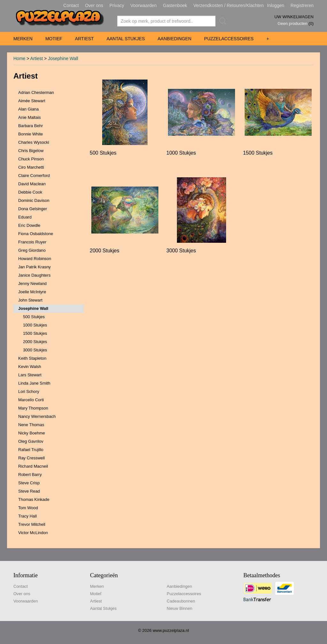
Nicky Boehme (32, 433)
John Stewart (30, 300)
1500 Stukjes (35, 333)
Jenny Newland (32, 284)
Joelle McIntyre (32, 292)
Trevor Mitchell (32, 524)
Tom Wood (28, 508)
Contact (71, 5)
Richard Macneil (33, 466)
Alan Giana (28, 109)
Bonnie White (30, 134)
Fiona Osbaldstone (36, 234)
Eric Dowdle (29, 225)
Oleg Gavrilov (31, 441)
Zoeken (222, 21)
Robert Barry (30, 475)
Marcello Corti (31, 400)
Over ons (94, 5)
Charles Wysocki (34, 142)
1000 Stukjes (35, 325)
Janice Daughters (34, 275)
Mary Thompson (33, 408)
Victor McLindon (33, 533)
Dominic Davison (34, 200)
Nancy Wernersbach (37, 416)
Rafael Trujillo (31, 450)
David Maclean (32, 184)
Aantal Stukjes (126, 39)
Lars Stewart (30, 375)
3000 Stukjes (35, 350)
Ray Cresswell (31, 458)
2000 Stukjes (35, 342)
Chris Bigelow (31, 151)
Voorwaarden (144, 5)
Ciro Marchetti (31, 167)
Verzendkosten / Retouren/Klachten (228, 5)
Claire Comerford (34, 176)
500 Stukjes (34, 317)
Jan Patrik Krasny (34, 267)
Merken (23, 39)
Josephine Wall (63, 58)
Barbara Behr (30, 126)
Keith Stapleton (32, 358)
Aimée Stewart (32, 101)
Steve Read (29, 491)
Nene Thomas (31, 425)
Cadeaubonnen (181, 601)
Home (19, 58)
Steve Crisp (29, 483)
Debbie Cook (30, 192)
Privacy (117, 5)
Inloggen (276, 5)
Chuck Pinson (31, 159)
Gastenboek (175, 5)
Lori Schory (29, 391)
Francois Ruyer (32, 242)
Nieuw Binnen (179, 608)
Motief (54, 39)
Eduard (25, 217)
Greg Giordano (32, 250)
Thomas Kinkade (34, 499)
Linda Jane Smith (34, 383)
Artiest (84, 39)
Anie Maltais (30, 117)
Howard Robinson (35, 259)
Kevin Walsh (30, 367)
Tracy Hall (27, 516)
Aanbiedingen (174, 39)
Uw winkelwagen (294, 17)
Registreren (302, 5)
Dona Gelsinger (33, 209)
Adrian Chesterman (36, 92)
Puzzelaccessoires (229, 39)
